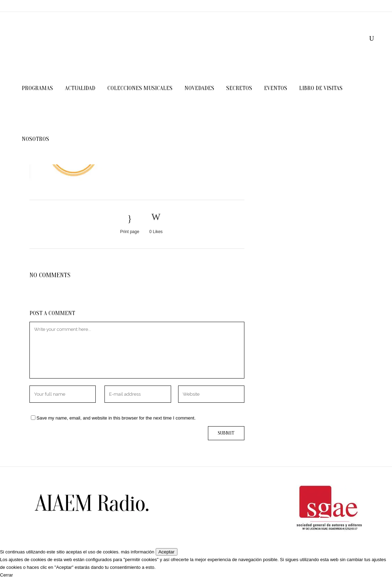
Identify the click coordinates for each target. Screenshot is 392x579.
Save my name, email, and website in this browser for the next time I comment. (116, 418)
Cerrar (6, 575)
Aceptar (167, 552)
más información (138, 552)
